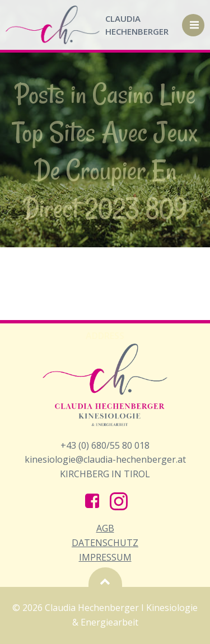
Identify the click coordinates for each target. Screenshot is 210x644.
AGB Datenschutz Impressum (105, 542)
